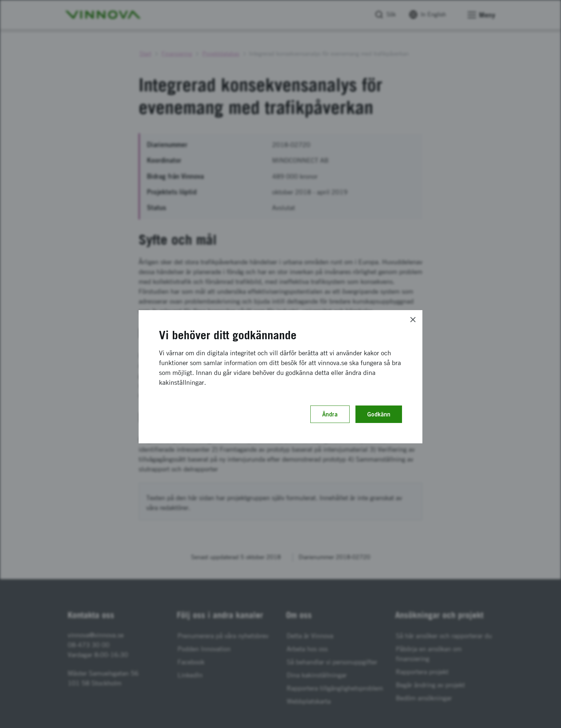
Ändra (330, 414)
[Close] (413, 320)
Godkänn (379, 414)
